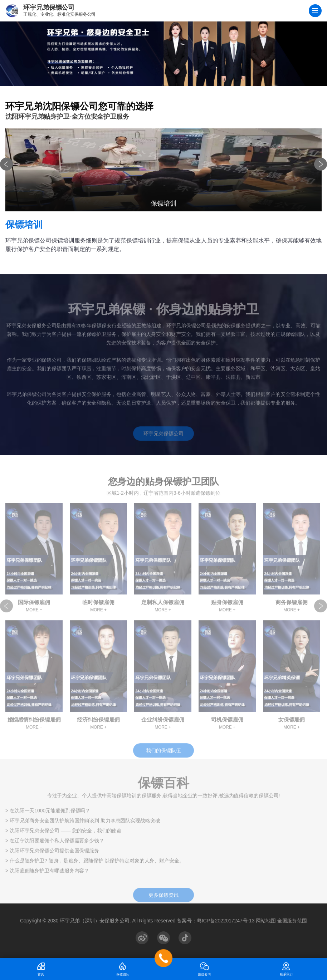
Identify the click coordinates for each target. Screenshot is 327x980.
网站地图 (266, 921)
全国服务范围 (292, 921)
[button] (6, 167)
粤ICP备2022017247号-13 (226, 921)
